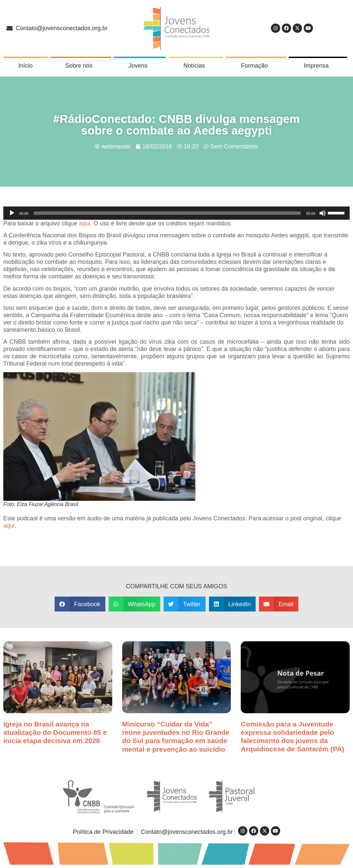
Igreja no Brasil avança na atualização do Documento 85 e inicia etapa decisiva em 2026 (55, 732)
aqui (84, 223)
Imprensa (318, 66)
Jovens (140, 66)
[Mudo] (323, 213)
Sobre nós (80, 66)
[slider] (167, 213)
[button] (80, 604)
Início (25, 66)
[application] (176, 213)
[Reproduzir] (12, 213)
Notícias (196, 66)
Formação (256, 66)
